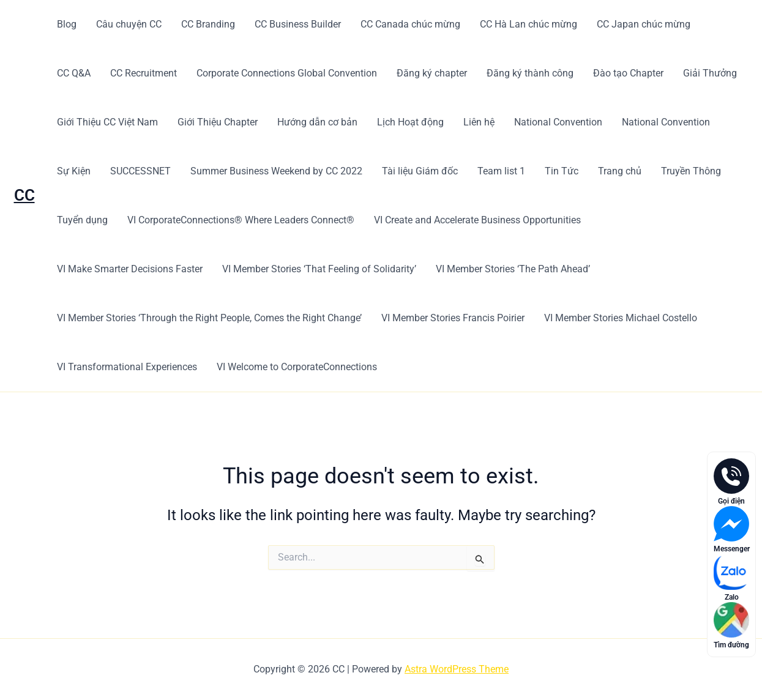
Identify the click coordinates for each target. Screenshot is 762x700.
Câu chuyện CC (129, 24)
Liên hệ (479, 122)
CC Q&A (74, 73)
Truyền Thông (691, 171)
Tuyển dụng (82, 220)
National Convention (558, 122)
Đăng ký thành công (530, 73)
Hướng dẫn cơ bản (317, 122)
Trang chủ (620, 171)
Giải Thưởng (710, 73)
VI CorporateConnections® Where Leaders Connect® (241, 220)
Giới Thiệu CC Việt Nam (107, 122)
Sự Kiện (74, 171)
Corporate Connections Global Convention (287, 73)
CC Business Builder (298, 24)
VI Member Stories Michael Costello (621, 318)
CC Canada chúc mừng (410, 24)
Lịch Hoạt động (410, 122)
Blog (67, 24)
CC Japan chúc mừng (644, 24)
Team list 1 (501, 171)
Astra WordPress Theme (457, 669)
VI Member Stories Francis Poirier (453, 318)
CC (24, 195)
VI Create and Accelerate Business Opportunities (477, 220)
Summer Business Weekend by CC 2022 (276, 171)
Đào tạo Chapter (628, 73)
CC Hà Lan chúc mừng (529, 24)
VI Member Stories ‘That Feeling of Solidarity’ (319, 269)
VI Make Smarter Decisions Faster (130, 269)
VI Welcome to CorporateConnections (297, 367)
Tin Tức (562, 171)
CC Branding (208, 24)
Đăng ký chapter (432, 73)
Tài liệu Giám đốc (420, 171)
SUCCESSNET (140, 171)
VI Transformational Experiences (127, 367)
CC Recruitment (144, 73)
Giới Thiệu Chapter (218, 122)
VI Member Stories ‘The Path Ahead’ (513, 269)
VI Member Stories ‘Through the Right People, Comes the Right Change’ (209, 318)
